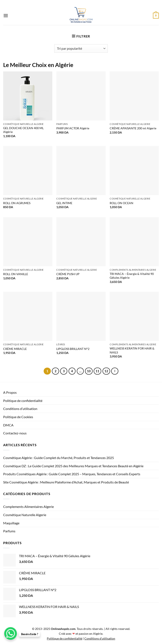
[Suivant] (115, 371)
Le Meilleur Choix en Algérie (38, 65)
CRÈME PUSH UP (68, 274)
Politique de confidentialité (23, 401)
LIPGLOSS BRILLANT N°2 (73, 349)
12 (106, 371)
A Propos (10, 392)
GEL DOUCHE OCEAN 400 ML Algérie (23, 130)
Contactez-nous (15, 433)
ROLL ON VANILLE (16, 274)
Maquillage (11, 523)
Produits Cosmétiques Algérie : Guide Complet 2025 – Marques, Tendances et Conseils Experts (72, 474)
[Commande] (81, 48)
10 (89, 371)
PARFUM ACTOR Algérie (73, 128)
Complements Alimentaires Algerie (28, 507)
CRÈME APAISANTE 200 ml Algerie (133, 128)
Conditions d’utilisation (20, 409)
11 (97, 371)
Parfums (9, 531)
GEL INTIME (64, 203)
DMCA (8, 425)
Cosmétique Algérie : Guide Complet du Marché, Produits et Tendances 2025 (59, 458)
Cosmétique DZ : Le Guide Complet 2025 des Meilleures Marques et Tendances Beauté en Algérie (73, 466)
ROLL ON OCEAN (121, 203)
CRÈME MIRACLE (15, 349)
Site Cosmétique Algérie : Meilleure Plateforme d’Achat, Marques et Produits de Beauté (66, 482)
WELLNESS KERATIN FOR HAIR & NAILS (132, 350)
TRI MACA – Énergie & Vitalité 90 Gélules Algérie (132, 276)
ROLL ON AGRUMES (17, 203)
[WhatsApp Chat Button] (11, 633)
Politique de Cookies (18, 417)
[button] (6, 15)
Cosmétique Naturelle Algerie (25, 515)
